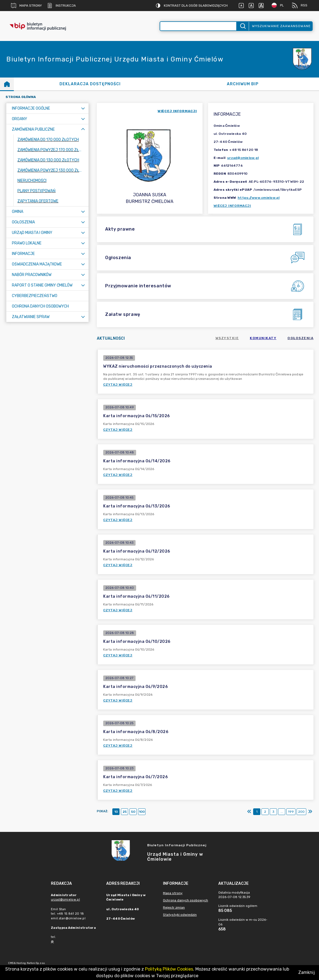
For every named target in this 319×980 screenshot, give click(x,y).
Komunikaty (263, 338)
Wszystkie (227, 338)
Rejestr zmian (174, 907)
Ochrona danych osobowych (186, 900)
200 (301, 812)
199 (291, 812)
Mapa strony (26, 6)
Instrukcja (62, 6)
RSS (300, 6)
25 (125, 812)
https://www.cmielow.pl (259, 198)
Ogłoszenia (300, 338)
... (282, 812)
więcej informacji (177, 111)
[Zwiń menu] (83, 129)
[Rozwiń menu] (83, 108)
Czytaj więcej (118, 385)
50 (133, 812)
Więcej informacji (232, 206)
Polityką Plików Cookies (169, 969)
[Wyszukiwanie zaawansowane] (198, 26)
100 (142, 812)
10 (116, 812)
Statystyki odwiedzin (180, 915)
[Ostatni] (310, 812)
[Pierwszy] (249, 812)
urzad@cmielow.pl (243, 158)
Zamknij (307, 972)
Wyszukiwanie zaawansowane (281, 26)
